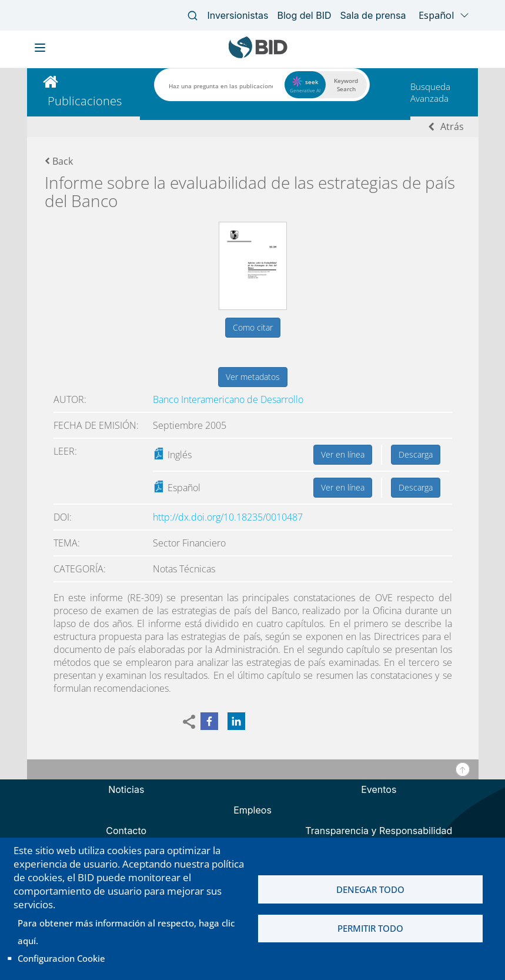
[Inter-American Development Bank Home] (258, 56)
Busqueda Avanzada (430, 92)
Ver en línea (343, 454)
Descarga (416, 454)
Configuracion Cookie (61, 958)
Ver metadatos (253, 377)
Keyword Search (346, 85)
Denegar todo (370, 889)
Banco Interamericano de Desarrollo (228, 399)
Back (59, 161)
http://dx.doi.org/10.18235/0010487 (228, 517)
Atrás (452, 126)
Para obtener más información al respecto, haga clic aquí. (126, 932)
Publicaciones (85, 101)
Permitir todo (370, 929)
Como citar (253, 327)
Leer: (65, 451)
